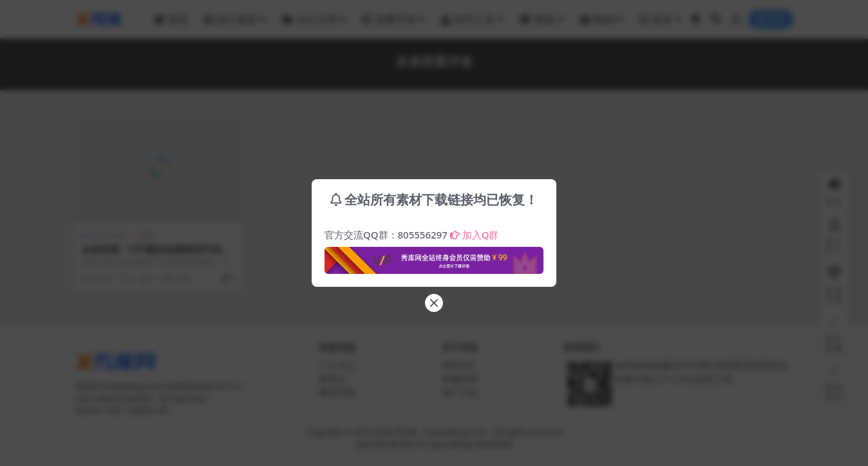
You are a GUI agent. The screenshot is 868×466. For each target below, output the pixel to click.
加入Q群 (475, 235)
